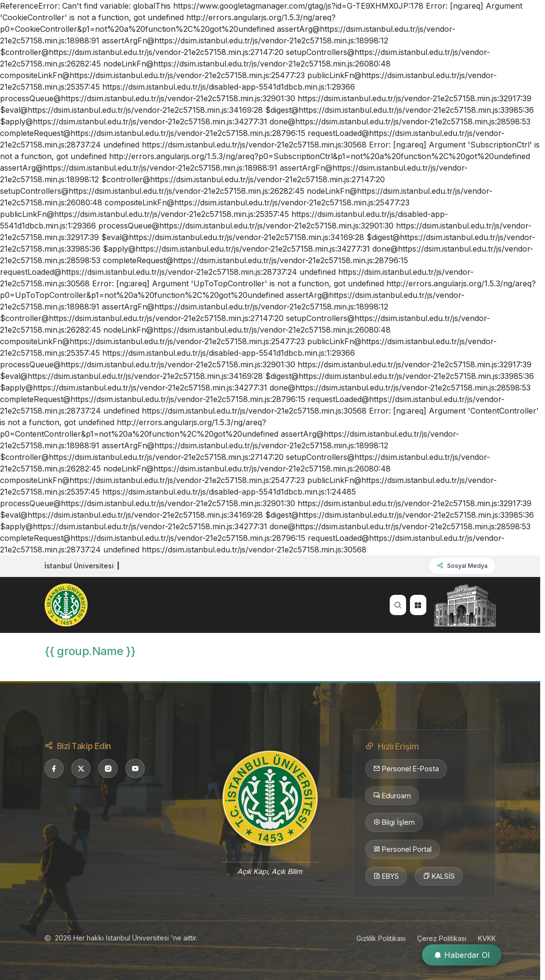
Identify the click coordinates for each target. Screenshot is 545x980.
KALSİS (439, 876)
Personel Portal (402, 849)
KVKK (487, 938)
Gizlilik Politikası (381, 938)
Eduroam (392, 796)
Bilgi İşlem (394, 822)
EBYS (386, 876)
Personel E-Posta (406, 769)
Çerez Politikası (442, 938)
